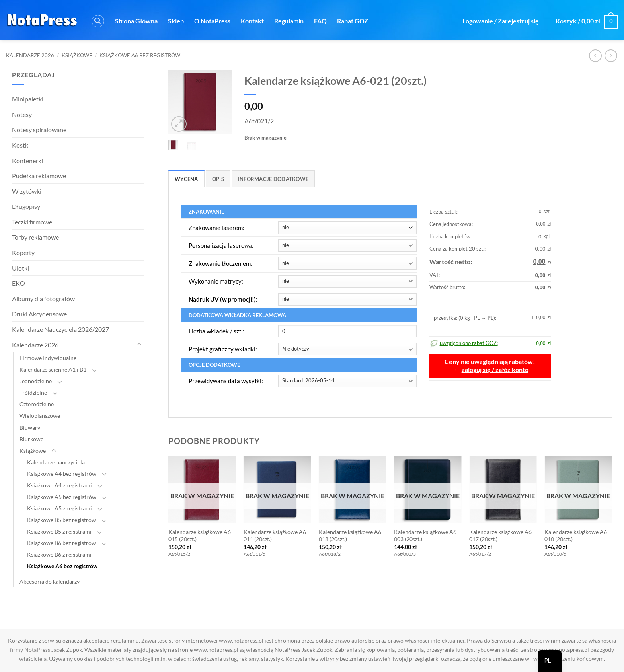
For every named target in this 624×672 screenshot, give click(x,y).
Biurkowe (31, 439)
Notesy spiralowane (39, 130)
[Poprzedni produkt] (611, 56)
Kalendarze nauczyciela (56, 462)
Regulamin (289, 21)
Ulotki (20, 268)
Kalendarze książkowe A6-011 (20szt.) (276, 536)
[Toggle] (139, 345)
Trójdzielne (33, 392)
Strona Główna (136, 21)
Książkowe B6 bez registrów (61, 543)
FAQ (320, 21)
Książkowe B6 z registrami (59, 554)
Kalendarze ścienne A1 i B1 (53, 369)
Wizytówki (27, 191)
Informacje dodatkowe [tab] (273, 179)
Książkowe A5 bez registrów (62, 497)
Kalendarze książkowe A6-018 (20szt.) (351, 536)
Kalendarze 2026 (30, 55)
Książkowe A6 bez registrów (140, 55)
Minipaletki (28, 99)
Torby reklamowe (35, 237)
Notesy (22, 114)
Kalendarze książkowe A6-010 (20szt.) (577, 536)
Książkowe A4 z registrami (59, 485)
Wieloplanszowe (40, 416)
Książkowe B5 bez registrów (61, 520)
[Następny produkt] (595, 56)
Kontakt (252, 21)
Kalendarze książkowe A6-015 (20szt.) (201, 536)
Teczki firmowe (32, 222)
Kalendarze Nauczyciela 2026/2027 (60, 329)
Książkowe (77, 55)
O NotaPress (212, 21)
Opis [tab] (218, 179)
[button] (98, 21)
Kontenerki (27, 161)
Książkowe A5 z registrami (59, 508)
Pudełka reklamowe (39, 176)
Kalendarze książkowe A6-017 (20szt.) (501, 536)
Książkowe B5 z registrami (59, 531)
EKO (19, 283)
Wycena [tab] (186, 179)
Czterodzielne (37, 404)
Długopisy (26, 206)
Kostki (21, 145)
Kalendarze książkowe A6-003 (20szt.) (426, 536)
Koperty (23, 252)
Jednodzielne (36, 381)
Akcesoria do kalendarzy (50, 581)
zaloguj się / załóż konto (495, 370)
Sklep (176, 21)
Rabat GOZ (353, 21)
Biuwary (30, 428)
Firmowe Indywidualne (48, 358)
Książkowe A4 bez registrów (62, 474)
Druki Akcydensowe (39, 314)
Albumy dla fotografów (43, 299)
